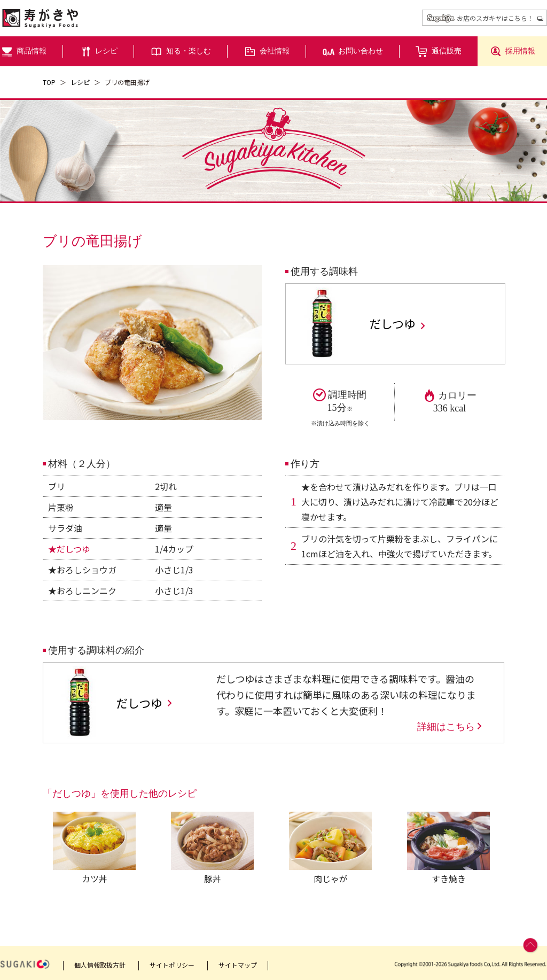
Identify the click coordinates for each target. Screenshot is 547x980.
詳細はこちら (450, 727)
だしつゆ (398, 324)
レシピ (80, 82)
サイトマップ (238, 965)
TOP (49, 82)
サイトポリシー (172, 965)
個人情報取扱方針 (100, 965)
